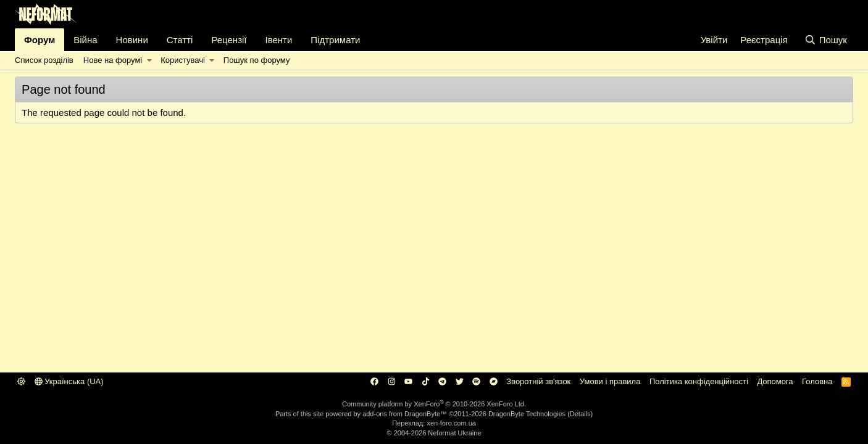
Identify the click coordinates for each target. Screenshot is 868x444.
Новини (132, 40)
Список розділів (44, 60)
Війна (85, 40)
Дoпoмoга (775, 381)
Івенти (279, 40)
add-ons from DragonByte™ (405, 414)
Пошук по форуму (257, 60)
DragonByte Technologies (527, 414)
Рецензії (229, 40)
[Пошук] (826, 40)
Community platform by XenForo (434, 404)
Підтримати (335, 40)
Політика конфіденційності (699, 381)
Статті (180, 40)
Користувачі (183, 60)
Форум (40, 40)
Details (580, 414)
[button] (149, 60)
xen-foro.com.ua (451, 423)
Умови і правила (610, 381)
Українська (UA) (69, 381)
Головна (817, 381)
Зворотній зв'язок (538, 381)
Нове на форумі (113, 60)
